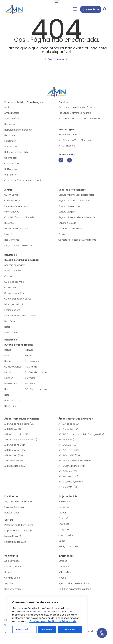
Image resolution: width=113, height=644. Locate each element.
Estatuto (9, 234)
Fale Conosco (12, 212)
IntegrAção (64, 530)
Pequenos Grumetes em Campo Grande (80, 118)
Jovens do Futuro (68, 535)
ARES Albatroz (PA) (69, 424)
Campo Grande (13, 367)
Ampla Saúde (12, 113)
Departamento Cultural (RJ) (19, 531)
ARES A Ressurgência (70, 134)
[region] (47, 617)
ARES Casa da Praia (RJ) (17, 434)
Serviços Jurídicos (68, 546)
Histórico (9, 223)
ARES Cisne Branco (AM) (72, 466)
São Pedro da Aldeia (36, 389)
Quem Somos (12, 195)
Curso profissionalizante (18, 299)
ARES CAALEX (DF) (68, 440)
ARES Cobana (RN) (15, 445)
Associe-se (91, 9)
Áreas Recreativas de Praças (76, 419)
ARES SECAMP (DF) (68, 487)
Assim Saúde (12, 118)
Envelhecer (64, 524)
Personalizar (24, 629)
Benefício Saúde (67, 223)
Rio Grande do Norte (36, 372)
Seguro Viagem (67, 212)
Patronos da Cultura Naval (19, 525)
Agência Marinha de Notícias (74, 583)
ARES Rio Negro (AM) (15, 466)
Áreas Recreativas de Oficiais (22, 419)
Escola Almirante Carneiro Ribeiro (77, 107)
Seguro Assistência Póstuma (74, 200)
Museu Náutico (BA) (15, 542)
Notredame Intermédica (17, 152)
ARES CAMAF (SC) (14, 429)
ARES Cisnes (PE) (68, 471)
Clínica (8, 276)
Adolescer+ (64, 501)
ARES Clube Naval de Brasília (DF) (22, 440)
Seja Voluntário (13, 589)
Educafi (62, 513)
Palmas (29, 350)
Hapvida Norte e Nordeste (18, 130)
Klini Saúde (10, 141)
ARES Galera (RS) (14, 455)
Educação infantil (14, 304)
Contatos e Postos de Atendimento (77, 240)
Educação (64, 518)
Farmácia (10, 321)
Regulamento (12, 240)
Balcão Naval (12, 513)
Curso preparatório (15, 293)
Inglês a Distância (14, 507)
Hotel (7, 327)
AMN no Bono (66, 572)
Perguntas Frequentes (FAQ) (19, 245)
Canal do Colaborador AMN (19, 217)
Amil (7, 107)
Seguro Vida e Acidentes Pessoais (77, 217)
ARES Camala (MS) (69, 450)
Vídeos (62, 578)
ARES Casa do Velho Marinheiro (76, 140)
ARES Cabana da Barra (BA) (19, 424)
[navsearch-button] (105, 10)
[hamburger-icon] (75, 9)
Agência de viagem (15, 265)
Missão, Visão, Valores (16, 229)
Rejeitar (47, 629)
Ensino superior (13, 310)
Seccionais (10, 572)
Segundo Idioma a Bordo (18, 501)
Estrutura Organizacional (18, 206)
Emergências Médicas (70, 229)
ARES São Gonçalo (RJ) (71, 482)
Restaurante (11, 332)
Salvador (30, 378)
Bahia (8, 350)
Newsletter (64, 566)
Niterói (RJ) (10, 406)
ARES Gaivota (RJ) (68, 476)
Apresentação (12, 561)
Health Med (10, 135)
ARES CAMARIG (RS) (69, 455)
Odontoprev (11, 158)
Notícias (63, 561)
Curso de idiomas (14, 282)
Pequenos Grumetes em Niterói (75, 113)
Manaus (9, 378)
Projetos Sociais (68, 496)
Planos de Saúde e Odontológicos (24, 102)
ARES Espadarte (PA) (15, 450)
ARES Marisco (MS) (14, 461)
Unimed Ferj (11, 175)
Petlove (62, 234)
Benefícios (11, 255)
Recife (28, 355)
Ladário (8, 372)
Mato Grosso (11, 384)
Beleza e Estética (13, 271)
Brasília (8, 361)
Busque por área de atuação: (22, 260)
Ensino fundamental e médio (20, 316)
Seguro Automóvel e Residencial (76, 195)
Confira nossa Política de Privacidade (53, 621)
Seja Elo (9, 583)
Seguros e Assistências (72, 190)
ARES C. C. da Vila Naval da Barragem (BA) (81, 434)
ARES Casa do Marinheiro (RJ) (75, 461)
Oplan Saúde (12, 163)
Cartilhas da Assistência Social (75, 589)
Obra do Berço (12, 578)
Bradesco (10, 124)
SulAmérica (11, 169)
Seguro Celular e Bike (70, 206)
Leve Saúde (11, 147)
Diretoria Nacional (14, 566)
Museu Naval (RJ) (14, 536)
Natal (7, 395)
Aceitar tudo (70, 629)
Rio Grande (31, 367)
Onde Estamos (12, 200)
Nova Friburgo (12, 400)
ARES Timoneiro (67, 146)
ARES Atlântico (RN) (69, 429)
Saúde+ (63, 541)
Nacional (9, 389)
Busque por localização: (19, 345)
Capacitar (64, 507)
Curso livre (10, 287)
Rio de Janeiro (33, 361)
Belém (8, 355)
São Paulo (31, 384)
